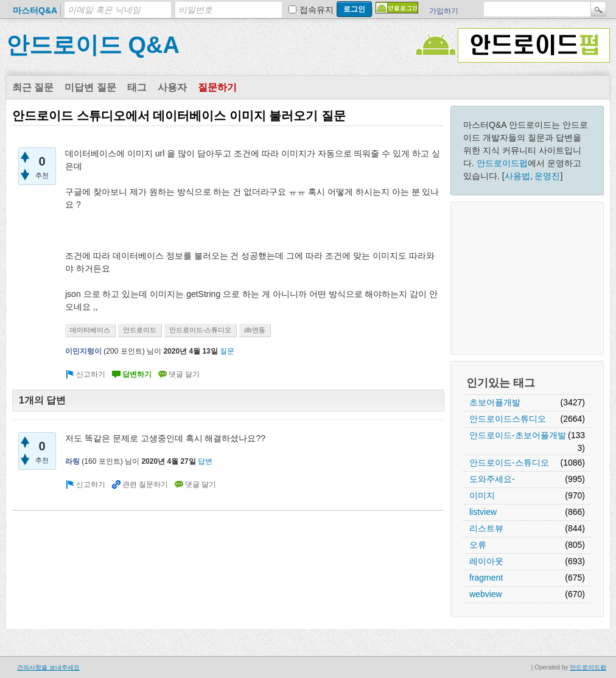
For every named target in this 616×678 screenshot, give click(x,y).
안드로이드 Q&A (93, 45)
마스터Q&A (35, 10)
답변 (205, 461)
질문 (227, 351)
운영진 (547, 176)
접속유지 (317, 10)
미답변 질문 (90, 87)
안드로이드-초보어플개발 (518, 435)
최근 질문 (33, 87)
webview (486, 594)
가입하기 (444, 11)
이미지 (482, 495)
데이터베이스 (90, 330)
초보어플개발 (495, 402)
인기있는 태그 (501, 383)
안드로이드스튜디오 (508, 419)
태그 (137, 87)
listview (483, 512)
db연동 (254, 330)
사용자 (172, 87)
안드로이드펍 (502, 163)
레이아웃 (486, 561)
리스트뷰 (486, 528)
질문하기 (217, 87)
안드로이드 (140, 330)
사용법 (517, 176)
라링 (72, 461)
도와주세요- (492, 479)
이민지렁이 (83, 351)
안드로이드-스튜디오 (509, 463)
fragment (486, 578)
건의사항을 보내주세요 (48, 667)
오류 (478, 545)
